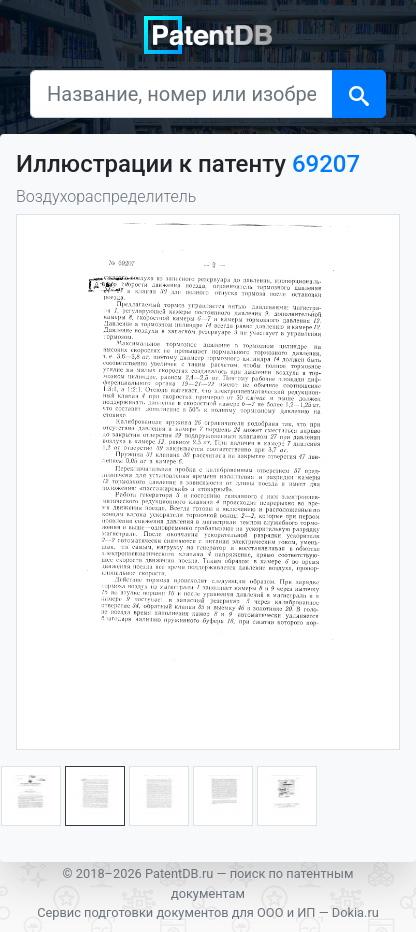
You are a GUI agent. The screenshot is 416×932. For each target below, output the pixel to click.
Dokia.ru (355, 912)
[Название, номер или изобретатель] (181, 94)
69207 (326, 164)
